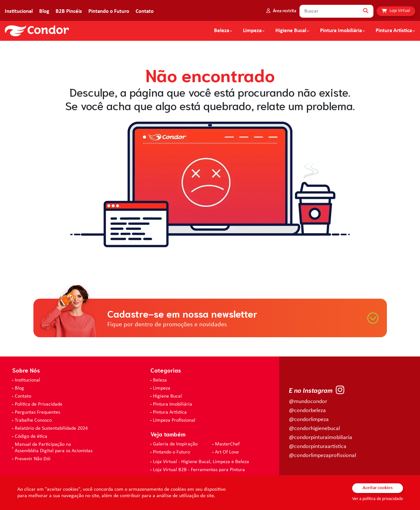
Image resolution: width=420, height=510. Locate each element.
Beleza (222, 31)
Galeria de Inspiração (175, 444)
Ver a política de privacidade (378, 499)
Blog (44, 11)
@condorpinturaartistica (318, 447)
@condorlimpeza (309, 420)
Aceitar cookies (378, 488)
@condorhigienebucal (314, 429)
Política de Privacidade (39, 404)
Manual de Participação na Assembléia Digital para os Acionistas (54, 448)
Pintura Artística (394, 31)
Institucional (19, 11)
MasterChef (227, 444)
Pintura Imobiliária (341, 31)
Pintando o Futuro (109, 11)
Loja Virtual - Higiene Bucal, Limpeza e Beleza (201, 462)
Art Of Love (227, 452)
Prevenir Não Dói (33, 459)
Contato (145, 11)
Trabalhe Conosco (33, 420)
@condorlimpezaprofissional (322, 456)
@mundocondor (308, 402)
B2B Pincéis (69, 11)
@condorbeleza (307, 411)
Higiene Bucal (291, 31)
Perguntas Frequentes (37, 412)
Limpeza (162, 388)
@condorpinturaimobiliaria (321, 438)
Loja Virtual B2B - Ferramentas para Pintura (199, 470)
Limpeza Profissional (174, 420)
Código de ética (31, 436)
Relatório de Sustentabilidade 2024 (51, 428)
